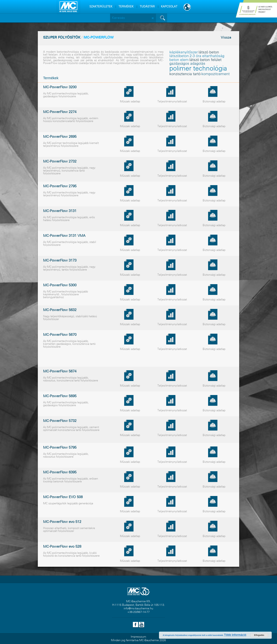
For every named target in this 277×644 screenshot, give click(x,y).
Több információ (235, 635)
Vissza (226, 38)
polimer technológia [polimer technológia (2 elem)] (198, 69)
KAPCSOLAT (169, 7)
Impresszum (138, 637)
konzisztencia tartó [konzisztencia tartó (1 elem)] (185, 74)
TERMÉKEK (126, 7)
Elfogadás (259, 635)
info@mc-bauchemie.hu (138, 609)
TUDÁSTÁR (147, 7)
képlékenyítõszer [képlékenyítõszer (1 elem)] (184, 52)
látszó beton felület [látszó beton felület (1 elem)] (205, 60)
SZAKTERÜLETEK (101, 7)
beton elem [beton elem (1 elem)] (179, 60)
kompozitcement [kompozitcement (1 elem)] (216, 74)
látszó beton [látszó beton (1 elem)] (209, 52)
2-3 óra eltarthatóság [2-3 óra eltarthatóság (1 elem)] (207, 56)
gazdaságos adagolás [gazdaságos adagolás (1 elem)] (187, 64)
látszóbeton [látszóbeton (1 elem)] (179, 56)
